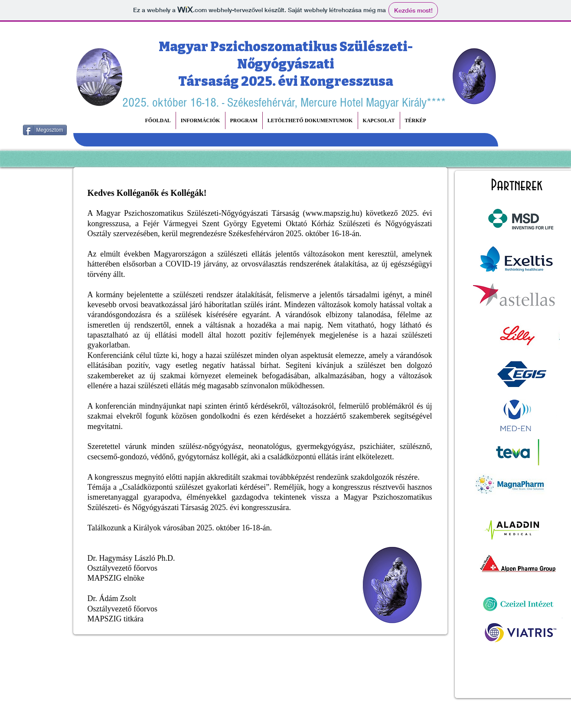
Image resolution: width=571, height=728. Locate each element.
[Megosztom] (45, 130)
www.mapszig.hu (332, 213)
